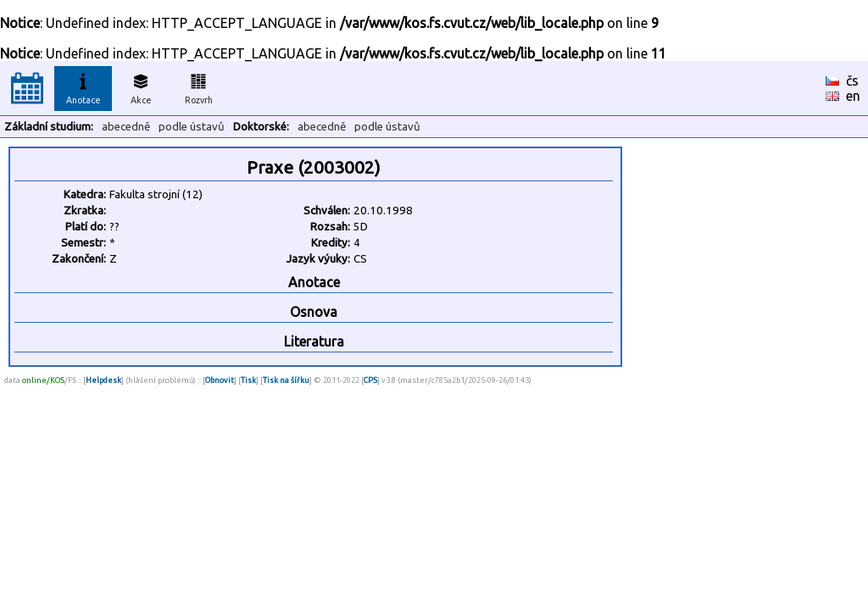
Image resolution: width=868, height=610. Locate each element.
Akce (141, 86)
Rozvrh (199, 86)
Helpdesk (103, 380)
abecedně (126, 127)
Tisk (248, 380)
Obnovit (220, 380)
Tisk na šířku (286, 380)
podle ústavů (192, 127)
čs (852, 80)
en (853, 96)
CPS (370, 380)
